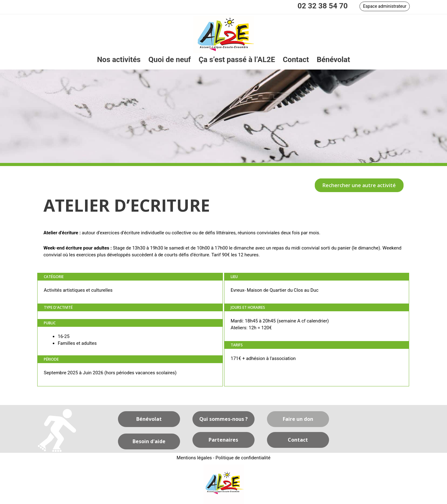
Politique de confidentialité (243, 458)
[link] (119, 60)
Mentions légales (194, 458)
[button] (385, 6)
